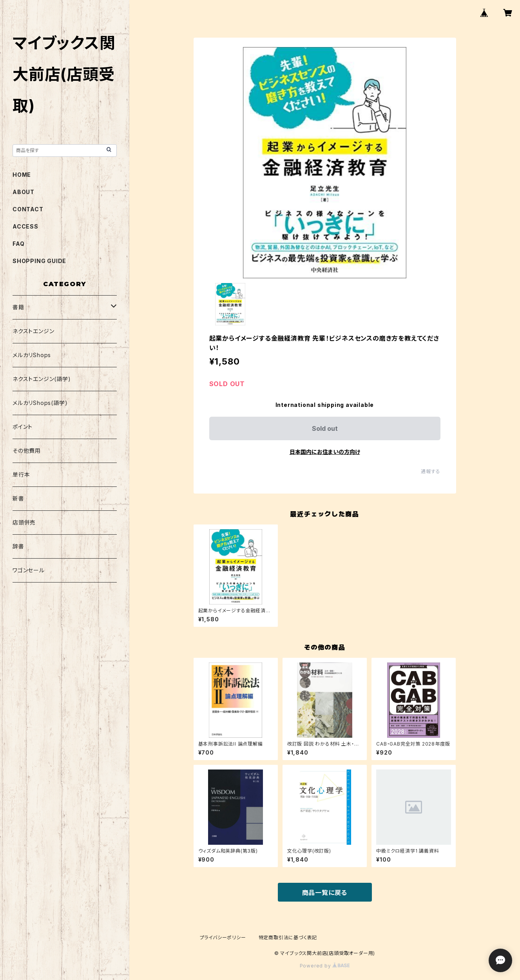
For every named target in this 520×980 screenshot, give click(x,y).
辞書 (18, 546)
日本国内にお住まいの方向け (325, 452)
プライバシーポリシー (223, 937)
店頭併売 (24, 522)
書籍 (18, 307)
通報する (430, 471)
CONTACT (28, 209)
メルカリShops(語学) (40, 403)
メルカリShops (32, 355)
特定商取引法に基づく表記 (288, 937)
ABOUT (24, 192)
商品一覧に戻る (325, 893)
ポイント (23, 427)
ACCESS (25, 226)
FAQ (18, 244)
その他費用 (27, 451)
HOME (22, 175)
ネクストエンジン (33, 331)
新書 (18, 498)
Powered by (325, 966)
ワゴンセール (29, 570)
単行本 (21, 475)
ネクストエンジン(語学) (42, 379)
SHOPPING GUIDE (39, 261)
